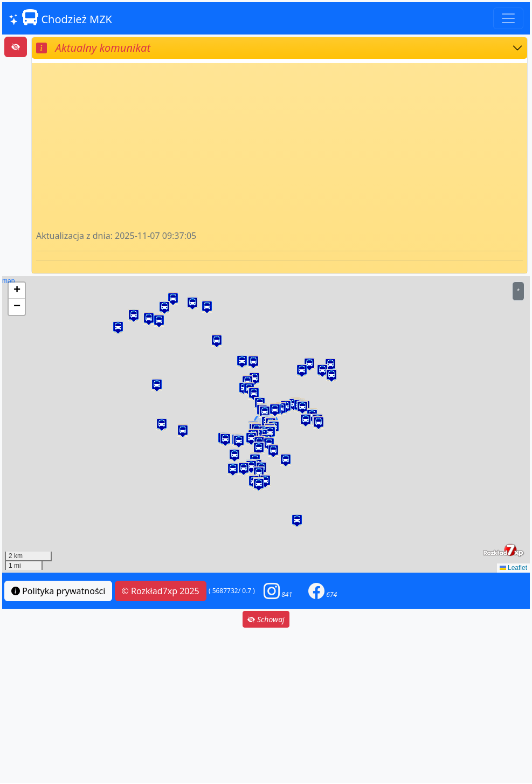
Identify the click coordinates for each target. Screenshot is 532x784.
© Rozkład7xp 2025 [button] (161, 591)
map (265, 424)
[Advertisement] (279, 148)
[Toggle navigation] (508, 18)
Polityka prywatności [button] (58, 591)
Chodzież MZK (60, 18)
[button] (157, 385)
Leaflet (513, 568)
